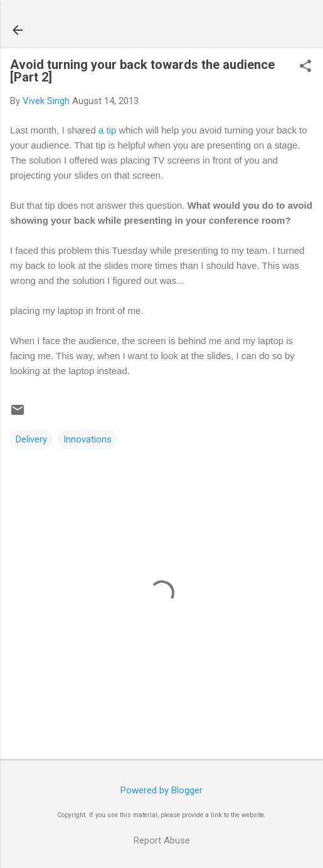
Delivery (31, 439)
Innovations (87, 439)
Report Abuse (162, 840)
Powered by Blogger (161, 790)
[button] (305, 67)
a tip (107, 130)
